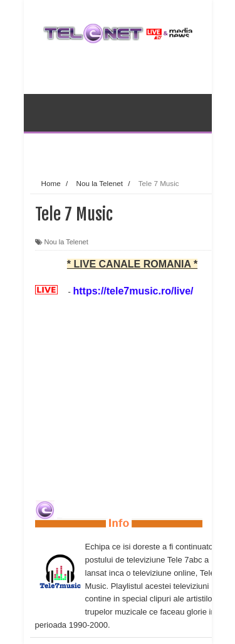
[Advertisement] (133, 150)
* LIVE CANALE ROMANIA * (132, 264)
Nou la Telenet (66, 242)
